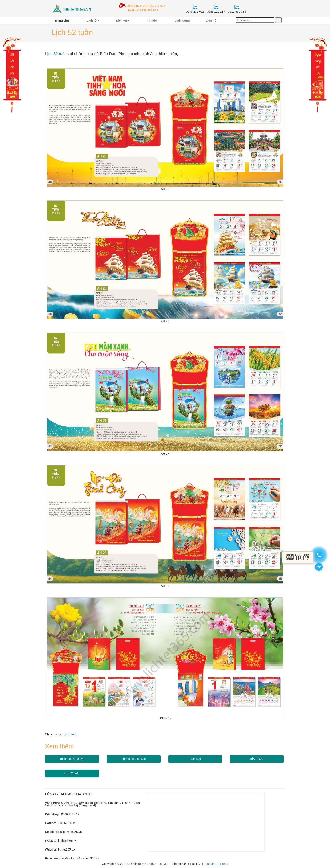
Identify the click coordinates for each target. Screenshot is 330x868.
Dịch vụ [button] (122, 21)
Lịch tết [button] (93, 21)
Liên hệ (211, 21)
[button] (278, 20)
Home (224, 864)
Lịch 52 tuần (56, 54)
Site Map (210, 864)
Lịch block (70, 734)
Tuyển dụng (182, 21)
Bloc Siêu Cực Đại (72, 759)
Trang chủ (62, 21)
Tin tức (152, 21)
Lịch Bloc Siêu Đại (134, 759)
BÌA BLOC (257, 759)
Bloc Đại (195, 759)
